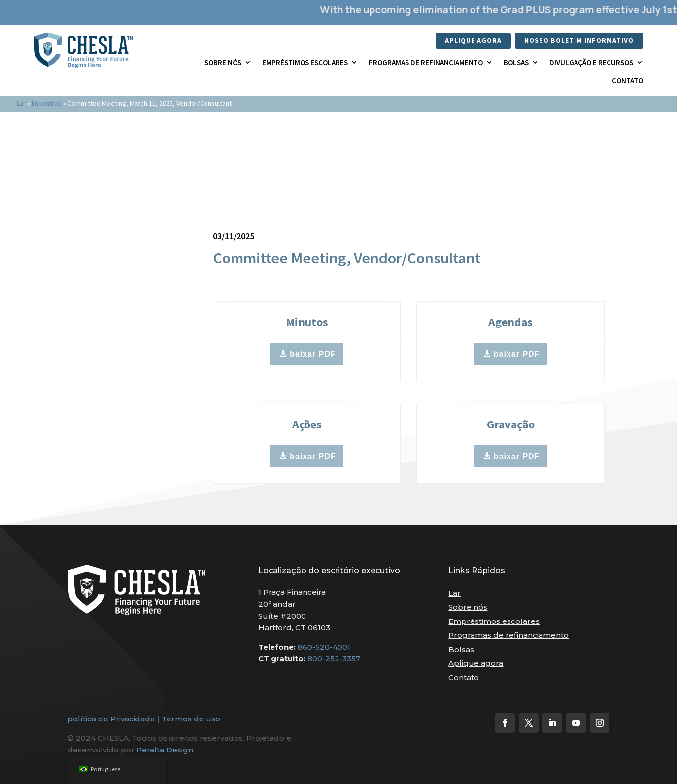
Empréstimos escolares (305, 62)
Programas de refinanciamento (426, 62)
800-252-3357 (334, 659)
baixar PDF (313, 354)
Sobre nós (223, 62)
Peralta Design (165, 750)
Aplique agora (473, 40)
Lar (21, 103)
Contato (627, 81)
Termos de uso (191, 719)
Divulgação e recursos (591, 62)
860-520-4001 (324, 647)
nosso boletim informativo (579, 40)
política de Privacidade (111, 719)
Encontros (47, 103)
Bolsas (516, 62)
